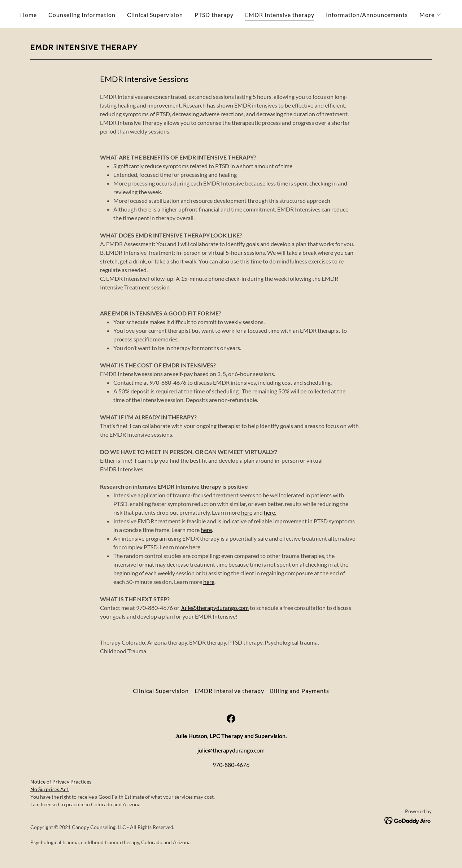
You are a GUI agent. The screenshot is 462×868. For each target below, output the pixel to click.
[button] (431, 15)
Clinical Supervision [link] (155, 15)
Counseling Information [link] (82, 15)
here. (270, 512)
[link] (231, 719)
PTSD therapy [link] (214, 15)
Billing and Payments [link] (300, 691)
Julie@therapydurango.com (215, 608)
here (247, 512)
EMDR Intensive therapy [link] (280, 15)
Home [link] (29, 15)
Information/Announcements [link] (367, 15)
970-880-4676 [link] (231, 765)
